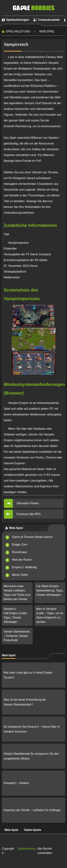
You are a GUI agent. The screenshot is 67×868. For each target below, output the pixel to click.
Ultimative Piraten (28, 503)
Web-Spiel (47, 31)
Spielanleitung (18, 31)
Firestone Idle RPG (29, 514)
